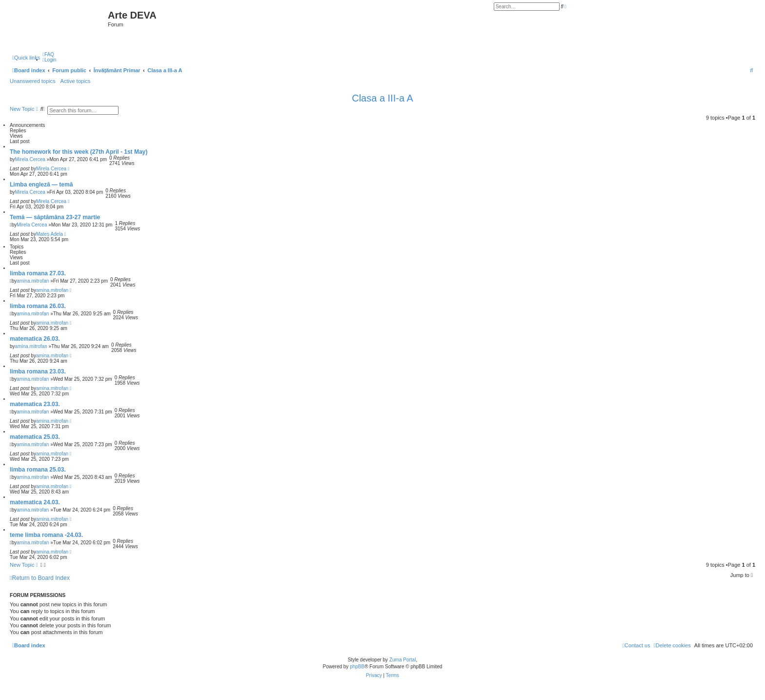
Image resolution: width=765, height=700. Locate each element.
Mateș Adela (50, 234)
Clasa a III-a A (382, 98)
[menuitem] (48, 54)
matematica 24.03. (35, 502)
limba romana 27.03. (38, 273)
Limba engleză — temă (41, 185)
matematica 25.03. (35, 437)
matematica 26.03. (35, 339)
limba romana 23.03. (38, 371)
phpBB (357, 667)
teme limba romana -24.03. (46, 535)
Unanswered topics (33, 81)
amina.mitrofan (33, 281)
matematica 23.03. (35, 404)
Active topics (76, 81)
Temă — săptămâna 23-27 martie (55, 217)
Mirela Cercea (30, 159)
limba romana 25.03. (38, 470)
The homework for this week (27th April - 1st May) (79, 152)
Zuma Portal (403, 660)
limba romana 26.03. (38, 306)
